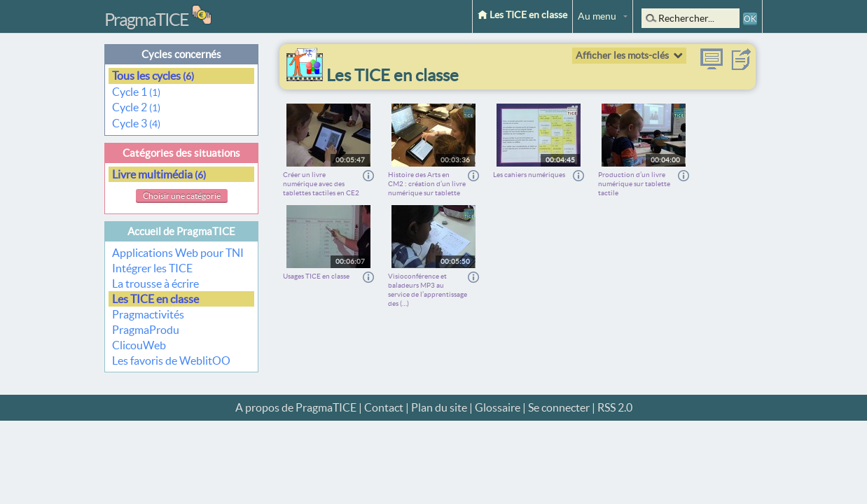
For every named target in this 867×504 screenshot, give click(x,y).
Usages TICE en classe (316, 276)
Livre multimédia (159, 174)
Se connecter (559, 407)
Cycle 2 (136, 107)
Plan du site (439, 407)
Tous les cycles (153, 76)
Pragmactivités (148, 314)
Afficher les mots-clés (622, 55)
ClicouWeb (139, 345)
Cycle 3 (136, 123)
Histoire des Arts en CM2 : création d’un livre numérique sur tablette (427, 184)
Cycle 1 (136, 92)
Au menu (597, 16)
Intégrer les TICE (152, 268)
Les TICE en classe (522, 15)
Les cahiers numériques (529, 175)
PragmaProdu (146, 330)
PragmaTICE (146, 20)
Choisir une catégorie (182, 196)
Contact (384, 407)
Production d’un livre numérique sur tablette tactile (634, 184)
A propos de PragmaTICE (296, 407)
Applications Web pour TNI (178, 253)
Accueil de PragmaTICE (181, 231)
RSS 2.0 (615, 407)
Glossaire (498, 407)
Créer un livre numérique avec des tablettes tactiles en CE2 (321, 184)
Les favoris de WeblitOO (171, 360)
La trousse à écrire (155, 283)
